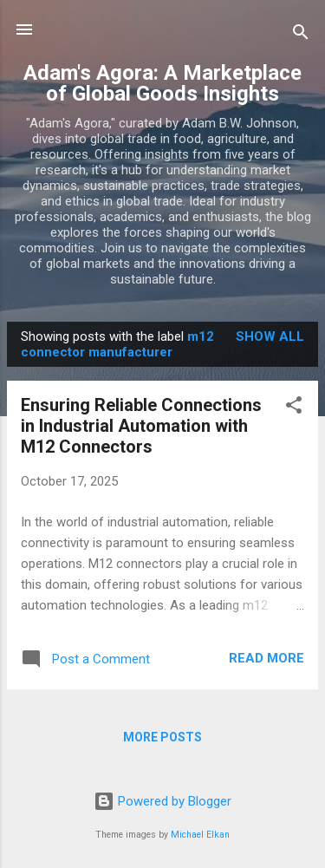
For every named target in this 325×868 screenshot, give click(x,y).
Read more (266, 658)
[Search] (301, 35)
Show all (270, 336)
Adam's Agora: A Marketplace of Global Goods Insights (162, 83)
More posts (162, 737)
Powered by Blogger (162, 801)
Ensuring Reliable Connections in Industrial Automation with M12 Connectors (141, 426)
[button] (294, 408)
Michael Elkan (200, 835)
